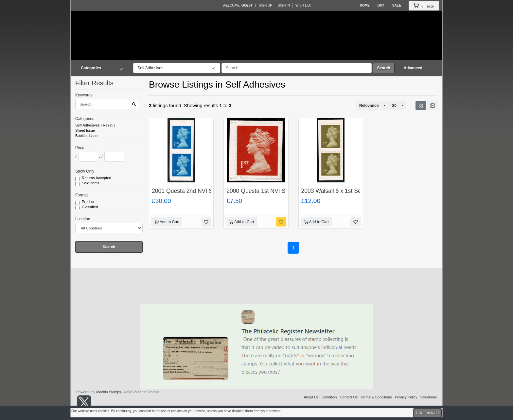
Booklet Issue (86, 136)
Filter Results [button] (98, 83)
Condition (329, 397)
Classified (90, 207)
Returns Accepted (97, 178)
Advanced (413, 68)
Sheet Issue (85, 130)
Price (80, 148)
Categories (85, 119)
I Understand (427, 413)
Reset (108, 125)
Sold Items (91, 183)
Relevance (369, 106)
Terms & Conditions (376, 397)
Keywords (84, 95)
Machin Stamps (109, 392)
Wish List (304, 5)
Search (384, 68)
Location (83, 219)
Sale (397, 5)
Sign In (284, 5)
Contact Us (349, 397)
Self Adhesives (88, 125)
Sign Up (265, 5)
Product (89, 202)
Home (365, 5)
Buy (381, 5)
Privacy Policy (406, 397)
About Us (311, 397)
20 (394, 106)
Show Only (85, 171)
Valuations (428, 397)
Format (81, 195)
